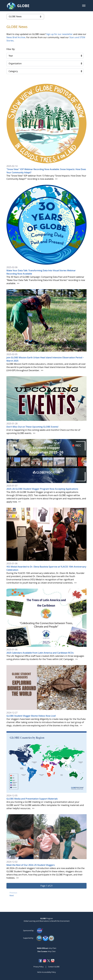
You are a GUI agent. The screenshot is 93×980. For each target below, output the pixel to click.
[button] (84, 6)
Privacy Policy (39, 967)
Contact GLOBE (54, 967)
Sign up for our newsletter (59, 34)
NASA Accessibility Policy (46, 972)
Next (12, 895)
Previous (13, 893)
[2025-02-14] (46, 132)
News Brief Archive (16, 37)
